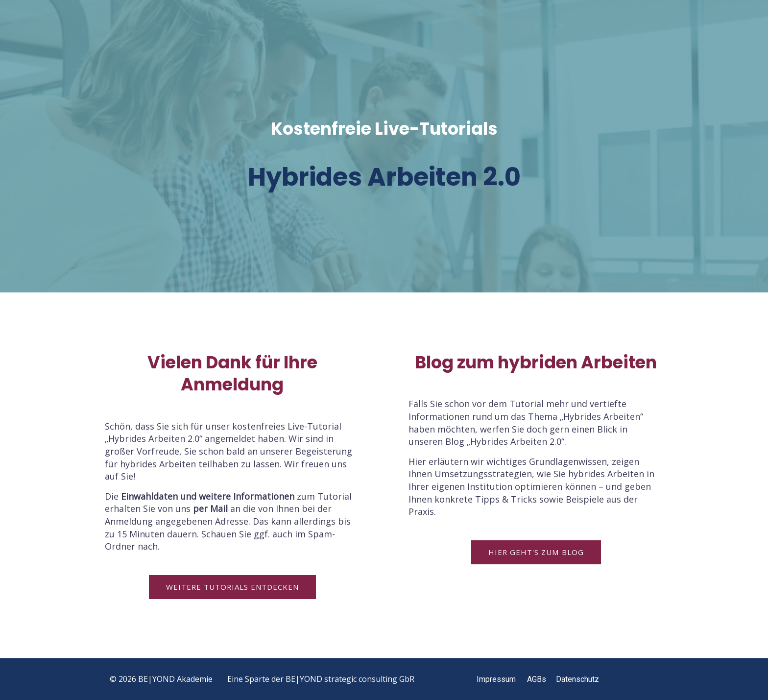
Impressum (496, 679)
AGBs (537, 679)
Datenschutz (577, 679)
